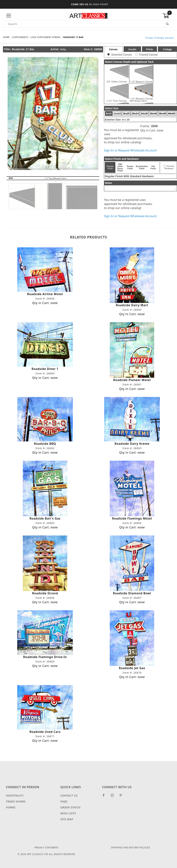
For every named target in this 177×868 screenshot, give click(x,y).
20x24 (135, 113)
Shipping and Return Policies (131, 848)
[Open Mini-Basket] (168, 16)
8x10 (109, 113)
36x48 (162, 113)
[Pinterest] (122, 797)
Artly (63, 49)
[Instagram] (114, 797)
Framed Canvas (148, 55)
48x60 (172, 113)
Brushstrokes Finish (142, 167)
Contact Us (69, 796)
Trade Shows (16, 802)
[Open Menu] (9, 16)
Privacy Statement (47, 848)
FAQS (64, 802)
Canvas (113, 49)
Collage (167, 49)
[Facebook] (105, 797)
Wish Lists (68, 813)
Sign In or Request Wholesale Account (130, 150)
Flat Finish (153, 167)
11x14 (117, 113)
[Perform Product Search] (167, 24)
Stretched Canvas (121, 55)
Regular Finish (110, 167)
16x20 (126, 113)
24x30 (144, 113)
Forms (11, 808)
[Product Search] (82, 24)
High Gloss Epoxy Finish (120, 167)
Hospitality (15, 796)
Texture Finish (130, 167)
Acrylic (132, 49)
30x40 (153, 113)
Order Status (71, 808)
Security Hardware (169, 167)
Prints (149, 49)
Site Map (67, 819)
